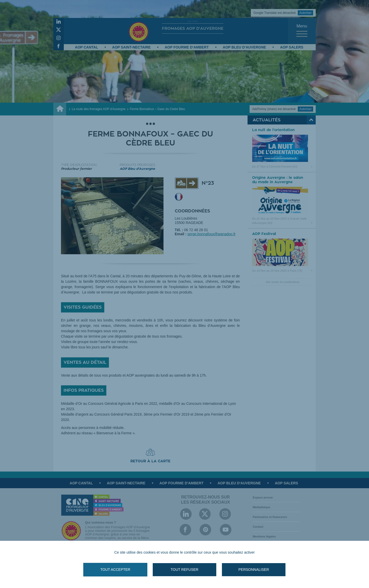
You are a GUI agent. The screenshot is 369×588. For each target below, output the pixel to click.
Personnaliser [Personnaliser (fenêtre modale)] (254, 570)
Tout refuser (184, 570)
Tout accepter (115, 570)
